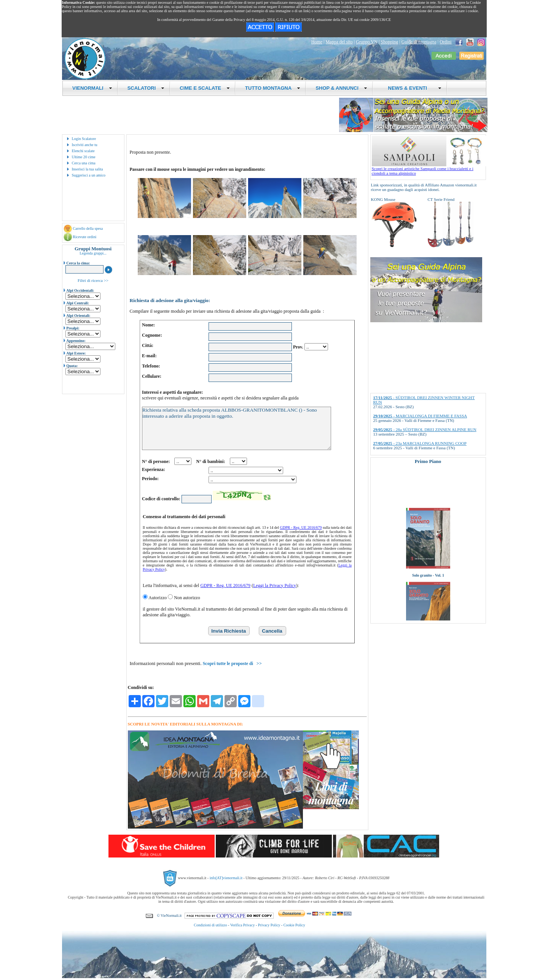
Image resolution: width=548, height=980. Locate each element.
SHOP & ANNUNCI (341, 88)
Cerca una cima (84, 163)
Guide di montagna (419, 42)
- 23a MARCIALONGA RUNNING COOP (420, 443)
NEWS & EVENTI (412, 88)
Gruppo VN (367, 42)
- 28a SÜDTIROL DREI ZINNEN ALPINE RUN (425, 430)
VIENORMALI (92, 88)
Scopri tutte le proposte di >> (232, 663)
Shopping (389, 42)
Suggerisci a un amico (89, 175)
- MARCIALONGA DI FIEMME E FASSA (420, 416)
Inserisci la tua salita (88, 169)
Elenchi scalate (83, 151)
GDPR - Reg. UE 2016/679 (301, 527)
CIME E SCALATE (205, 88)
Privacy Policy (269, 925)
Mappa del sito (339, 42)
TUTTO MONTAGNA (273, 88)
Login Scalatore (84, 139)
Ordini (445, 42)
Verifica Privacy (243, 925)
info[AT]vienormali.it (226, 877)
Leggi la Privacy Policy (275, 585)
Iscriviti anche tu (85, 145)
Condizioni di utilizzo (210, 925)
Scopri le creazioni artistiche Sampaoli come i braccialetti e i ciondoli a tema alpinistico (429, 169)
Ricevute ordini (84, 237)
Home (317, 42)
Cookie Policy (294, 925)
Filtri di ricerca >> (93, 280)
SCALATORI (146, 88)
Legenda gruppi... (93, 253)
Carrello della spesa (88, 228)
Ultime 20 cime (84, 157)
